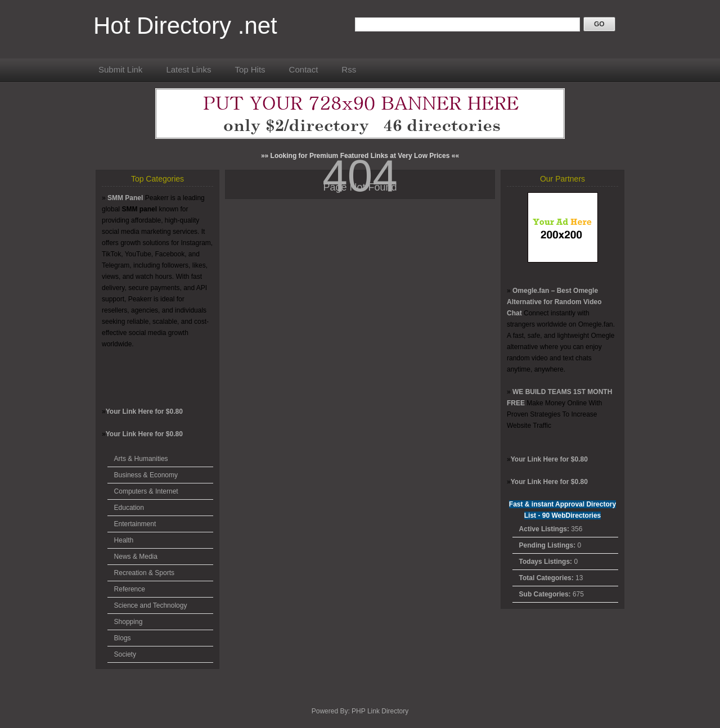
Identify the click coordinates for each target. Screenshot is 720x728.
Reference (130, 589)
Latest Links (188, 69)
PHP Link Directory (380, 711)
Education (129, 508)
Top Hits (250, 69)
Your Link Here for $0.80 (144, 412)
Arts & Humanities (141, 459)
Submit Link (120, 69)
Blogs (123, 638)
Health (124, 540)
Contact (304, 69)
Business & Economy (146, 475)
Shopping (129, 622)
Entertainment (135, 524)
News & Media (136, 557)
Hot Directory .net (185, 26)
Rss (349, 69)
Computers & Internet (146, 491)
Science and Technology (151, 605)
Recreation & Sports (144, 573)
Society (125, 654)
